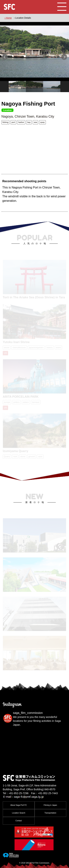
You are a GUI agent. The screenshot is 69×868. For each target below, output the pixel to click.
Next (64, 57)
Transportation (50, 813)
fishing (6, 122)
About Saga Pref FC (19, 805)
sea (36, 122)
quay (43, 122)
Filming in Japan (50, 805)
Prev (5, 57)
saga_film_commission (28, 713)
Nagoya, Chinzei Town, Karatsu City (28, 116)
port (13, 122)
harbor (21, 122)
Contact (19, 821)
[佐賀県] (11, 856)
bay (29, 122)
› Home (8, 18)
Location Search (19, 813)
